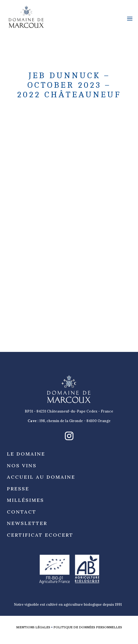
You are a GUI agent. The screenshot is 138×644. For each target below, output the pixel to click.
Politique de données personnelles (88, 627)
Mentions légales (33, 627)
